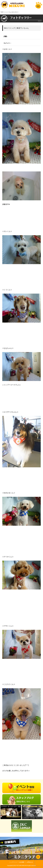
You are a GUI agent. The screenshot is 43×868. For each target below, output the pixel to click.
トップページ (13, 862)
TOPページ (4, 12)
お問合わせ (30, 862)
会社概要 (22, 862)
